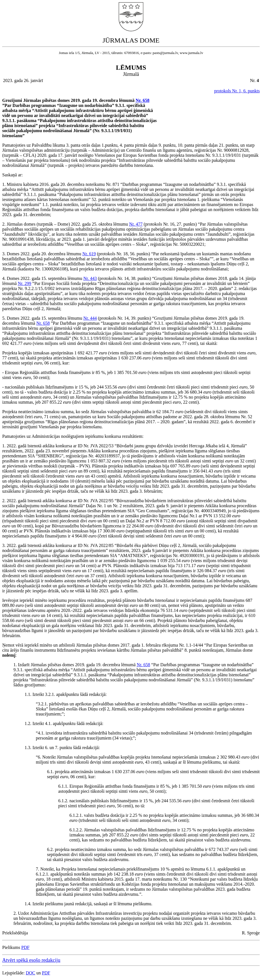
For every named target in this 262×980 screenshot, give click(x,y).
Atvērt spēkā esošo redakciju (31, 960)
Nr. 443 (90, 278)
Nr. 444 (90, 318)
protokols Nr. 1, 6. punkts (237, 91)
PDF (25, 947)
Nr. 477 (136, 224)
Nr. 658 (143, 100)
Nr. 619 (89, 254)
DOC (31, 973)
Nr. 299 (25, 283)
